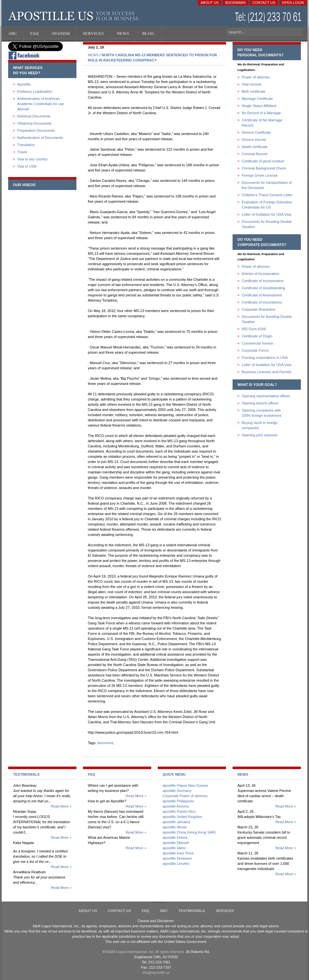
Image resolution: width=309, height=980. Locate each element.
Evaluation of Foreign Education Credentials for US (267, 205)
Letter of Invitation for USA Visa (267, 214)
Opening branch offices (260, 403)
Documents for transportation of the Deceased (267, 185)
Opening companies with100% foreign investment (261, 413)
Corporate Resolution (259, 309)
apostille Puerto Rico (179, 811)
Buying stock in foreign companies (260, 425)
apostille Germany (177, 791)
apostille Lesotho (176, 864)
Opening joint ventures (260, 435)
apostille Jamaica (176, 822)
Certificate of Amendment (262, 295)
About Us (209, 3)
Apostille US (75, 16)
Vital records (252, 84)
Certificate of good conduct (263, 161)
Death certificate (255, 147)
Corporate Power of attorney (185, 796)
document (105, 743)
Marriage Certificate (257, 99)
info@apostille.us (156, 973)
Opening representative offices (266, 396)
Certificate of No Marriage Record (262, 123)
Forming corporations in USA (265, 358)
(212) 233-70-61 (269, 18)
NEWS (93, 55)
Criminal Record (255, 154)
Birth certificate (254, 91)
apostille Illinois (175, 827)
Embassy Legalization (35, 91)
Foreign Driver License (260, 175)
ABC (164, 911)
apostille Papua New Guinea (185, 785)
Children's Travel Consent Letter (267, 195)
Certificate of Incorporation (263, 281)
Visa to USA (27, 166)
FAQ (146, 911)
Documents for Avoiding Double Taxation (267, 224)
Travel (22, 152)
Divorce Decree (254, 140)
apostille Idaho (174, 848)
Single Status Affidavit (259, 106)
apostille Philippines (178, 801)
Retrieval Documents (34, 116)
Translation (26, 145)
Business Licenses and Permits (267, 372)
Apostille (24, 84)
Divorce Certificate (256, 132)
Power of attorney (256, 77)
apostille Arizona (176, 806)
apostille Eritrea (175, 837)
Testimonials (192, 911)
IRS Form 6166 (254, 329)
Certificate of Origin (257, 336)
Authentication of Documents (40, 138)
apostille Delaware (177, 858)
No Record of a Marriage (261, 113)
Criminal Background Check (264, 168)
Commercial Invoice (257, 343)
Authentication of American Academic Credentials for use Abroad (41, 104)
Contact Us (264, 3)
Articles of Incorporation (261, 274)
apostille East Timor (178, 853)
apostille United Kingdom (182, 817)
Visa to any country (32, 159)
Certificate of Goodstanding (263, 288)
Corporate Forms (255, 350)
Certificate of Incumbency (262, 302)
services (225, 911)
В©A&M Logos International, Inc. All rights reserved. (144, 952)
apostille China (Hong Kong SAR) (189, 832)
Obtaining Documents (34, 123)
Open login (293, 3)
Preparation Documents (36, 130)
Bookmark (235, 3)
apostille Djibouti (176, 843)
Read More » (61, 806)
